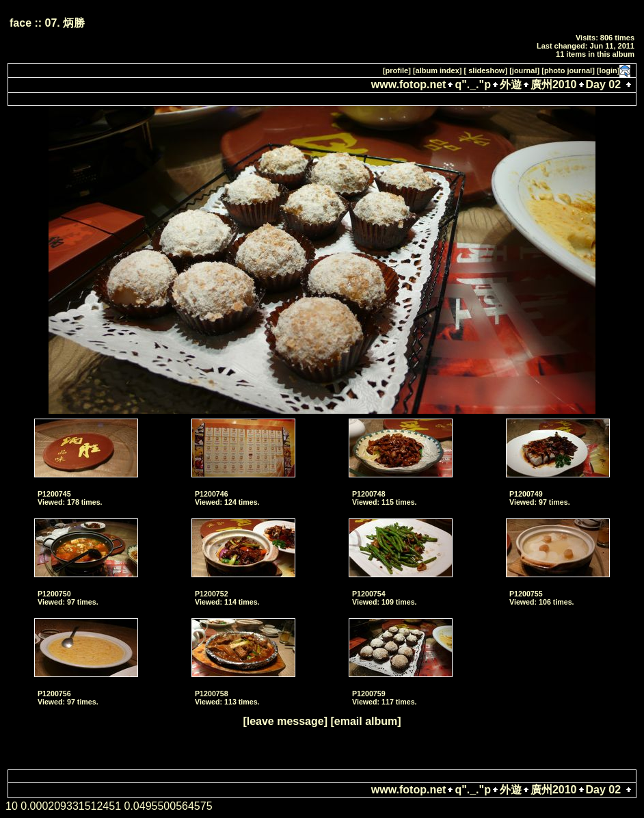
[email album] (365, 721)
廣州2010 (554, 84)
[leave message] (285, 721)
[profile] (397, 70)
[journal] (524, 70)
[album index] (438, 70)
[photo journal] (568, 70)
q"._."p (473, 84)
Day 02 (604, 84)
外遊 (511, 84)
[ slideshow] (486, 70)
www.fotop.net (409, 84)
